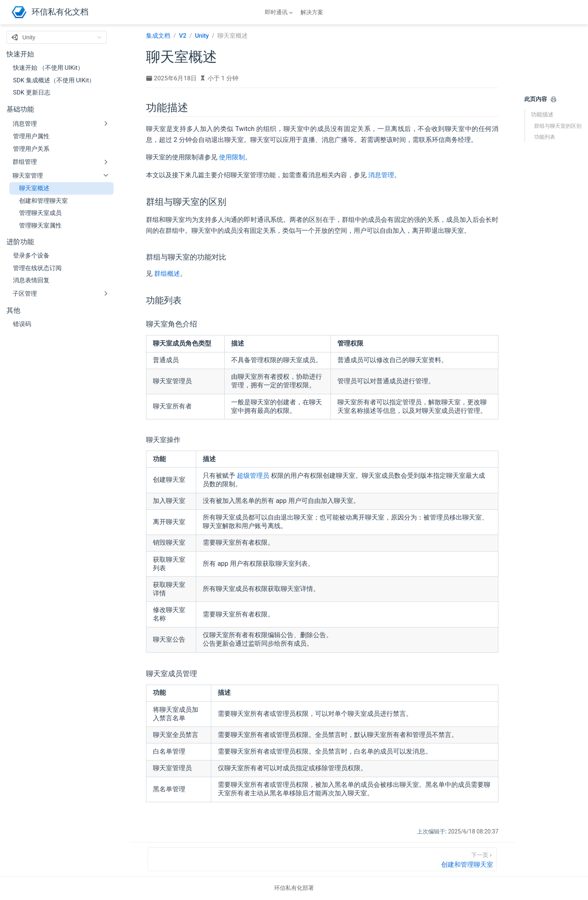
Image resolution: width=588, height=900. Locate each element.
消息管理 (381, 175)
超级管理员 (253, 476)
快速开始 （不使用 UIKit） (48, 68)
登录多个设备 (31, 256)
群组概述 (167, 274)
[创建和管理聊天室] (322, 859)
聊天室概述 (34, 188)
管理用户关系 (31, 149)
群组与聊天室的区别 (558, 126)
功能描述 (542, 114)
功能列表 (545, 137)
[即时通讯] (280, 12)
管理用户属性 (31, 136)
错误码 (22, 324)
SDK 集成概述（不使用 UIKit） (54, 80)
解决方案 (312, 12)
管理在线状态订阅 (37, 268)
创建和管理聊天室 (43, 201)
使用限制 (232, 157)
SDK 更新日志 (32, 92)
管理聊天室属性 (40, 226)
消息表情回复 (31, 280)
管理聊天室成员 (40, 213)
